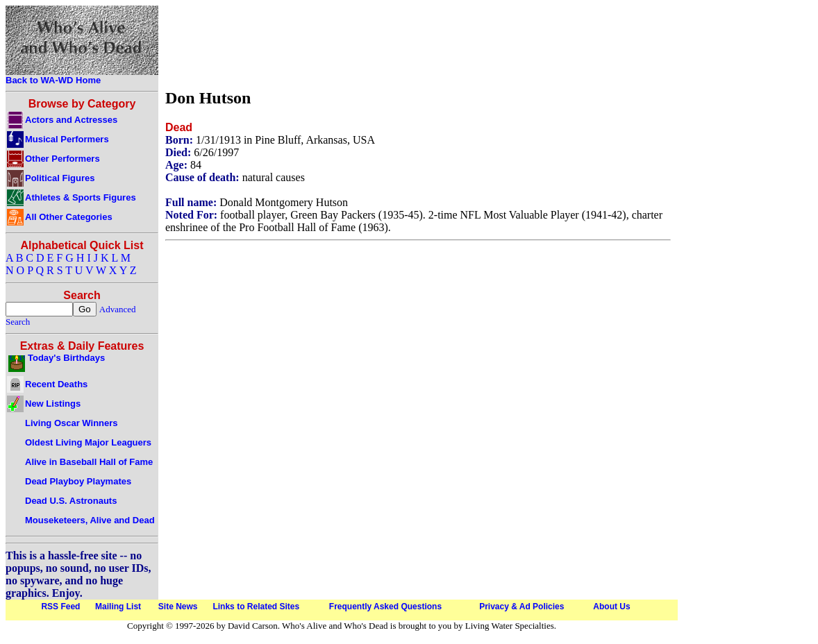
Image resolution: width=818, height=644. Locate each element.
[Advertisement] (418, 44)
